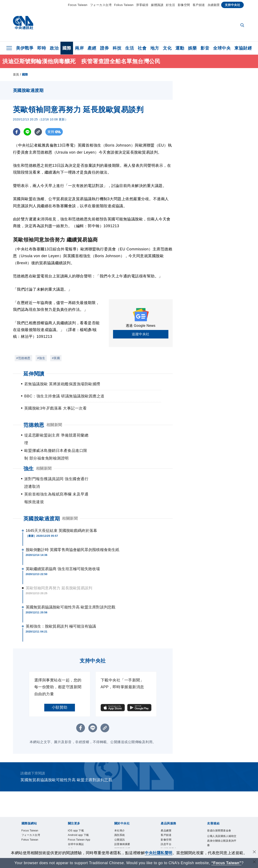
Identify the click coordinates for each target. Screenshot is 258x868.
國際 (67, 48)
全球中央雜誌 (80, 829)
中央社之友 (171, 835)
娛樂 (192, 48)
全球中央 (222, 48)
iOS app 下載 (80, 801)
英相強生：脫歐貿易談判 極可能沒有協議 (61, 596)
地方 (155, 48)
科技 (117, 48)
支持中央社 (233, 5)
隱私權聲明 (124, 835)
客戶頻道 (199, 5)
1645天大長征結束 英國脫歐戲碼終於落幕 (61, 500)
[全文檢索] (243, 26)
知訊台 (167, 829)
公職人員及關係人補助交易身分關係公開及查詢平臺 (221, 821)
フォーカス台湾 (101, 5)
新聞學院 (76, 847)
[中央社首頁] (23, 24)
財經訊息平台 (173, 824)
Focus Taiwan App (80, 821)
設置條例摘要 (126, 818)
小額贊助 (60, 677)
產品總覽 (169, 801)
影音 (205, 48)
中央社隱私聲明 (159, 853)
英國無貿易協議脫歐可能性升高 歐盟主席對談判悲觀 (71, 577)
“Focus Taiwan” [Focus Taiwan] (226, 863)
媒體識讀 (157, 5)
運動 (180, 48)
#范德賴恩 (23, 358)
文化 (167, 48)
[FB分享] (17, 132)
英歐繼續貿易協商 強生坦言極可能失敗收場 (63, 538)
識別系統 (122, 806)
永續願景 (214, 5)
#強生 (41, 358)
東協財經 (243, 48)
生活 (130, 48)
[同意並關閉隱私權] (254, 852)
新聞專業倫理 (126, 824)
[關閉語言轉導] (254, 862)
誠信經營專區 (126, 829)
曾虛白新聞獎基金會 (221, 803)
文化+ (73, 835)
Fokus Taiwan (124, 5)
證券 (104, 48)
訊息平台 (169, 818)
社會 (142, 48)
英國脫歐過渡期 (42, 488)
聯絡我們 (122, 841)
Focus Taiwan (78, 5)
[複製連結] (38, 132)
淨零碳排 (142, 5)
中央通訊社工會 (221, 835)
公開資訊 (122, 812)
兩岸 (79, 48)
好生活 (171, 5)
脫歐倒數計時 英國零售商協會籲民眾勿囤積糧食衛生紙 (73, 519)
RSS (165, 841)
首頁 (16, 74)
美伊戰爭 (25, 48)
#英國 (56, 358)
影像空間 (184, 5)
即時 (42, 48)
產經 (92, 48)
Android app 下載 (81, 809)
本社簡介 (122, 801)
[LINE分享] (28, 132)
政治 (54, 48)
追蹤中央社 (141, 334)
